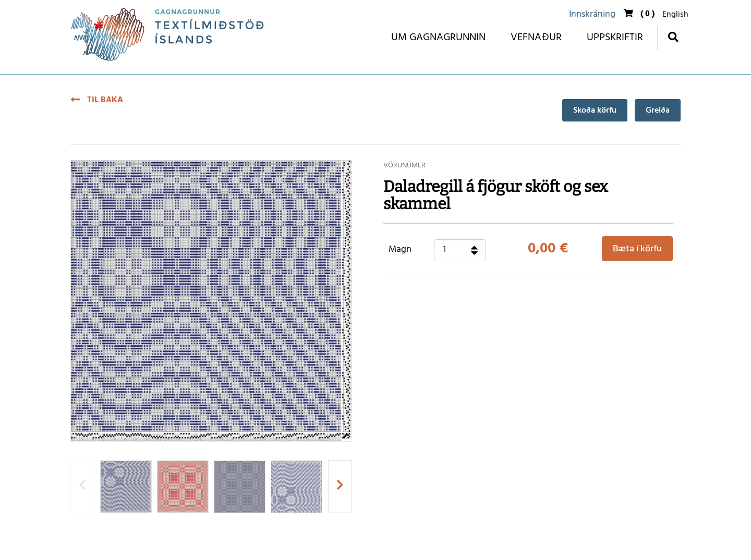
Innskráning (592, 14)
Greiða (658, 111)
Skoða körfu (595, 111)
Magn (400, 250)
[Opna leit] (673, 37)
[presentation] (82, 487)
